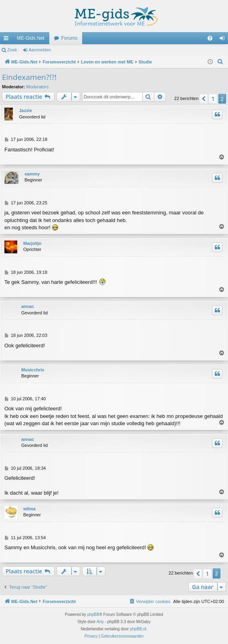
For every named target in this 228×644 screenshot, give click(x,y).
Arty (100, 622)
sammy (32, 174)
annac (28, 306)
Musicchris (33, 370)
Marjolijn (32, 243)
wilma (29, 509)
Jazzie (25, 110)
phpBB (93, 614)
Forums (70, 38)
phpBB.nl (138, 629)
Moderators (38, 87)
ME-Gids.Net (31, 38)
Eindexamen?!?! (29, 77)
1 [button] (213, 99)
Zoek (12, 50)
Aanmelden (40, 50)
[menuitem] (210, 38)
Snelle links (8, 40)
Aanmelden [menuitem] (224, 40)
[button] (204, 99)
